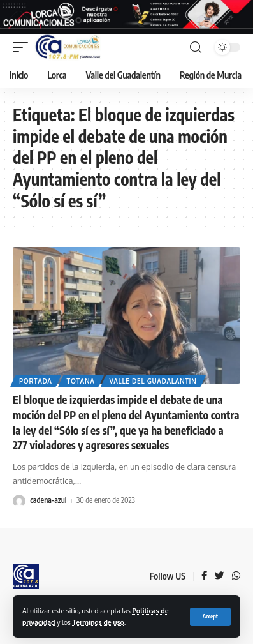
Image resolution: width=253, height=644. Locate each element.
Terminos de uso (98, 622)
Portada (36, 381)
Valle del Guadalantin (153, 381)
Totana (81, 381)
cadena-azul (48, 500)
